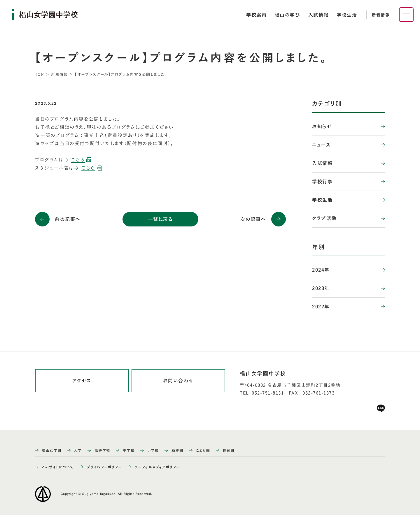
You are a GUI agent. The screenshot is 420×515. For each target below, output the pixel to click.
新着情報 (381, 15)
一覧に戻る (161, 219)
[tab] (256, 15)
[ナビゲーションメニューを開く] (406, 15)
